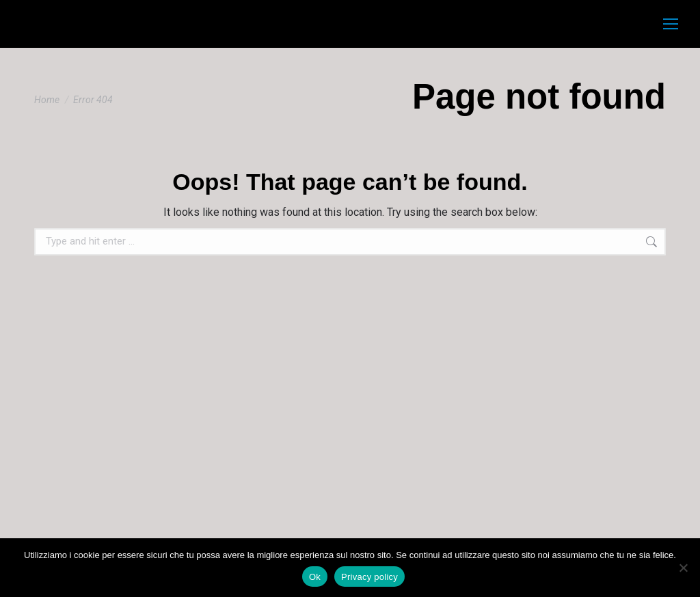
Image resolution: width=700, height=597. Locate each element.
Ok (315, 577)
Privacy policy (369, 577)
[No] (683, 568)
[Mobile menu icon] (671, 24)
